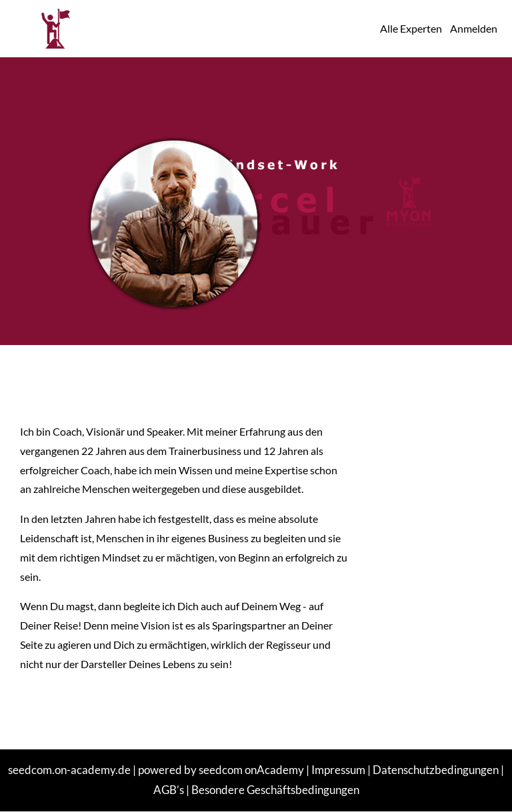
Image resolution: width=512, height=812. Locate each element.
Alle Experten (411, 28)
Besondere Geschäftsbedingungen (275, 790)
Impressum (338, 770)
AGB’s (169, 790)
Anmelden (474, 28)
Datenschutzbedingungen (436, 770)
